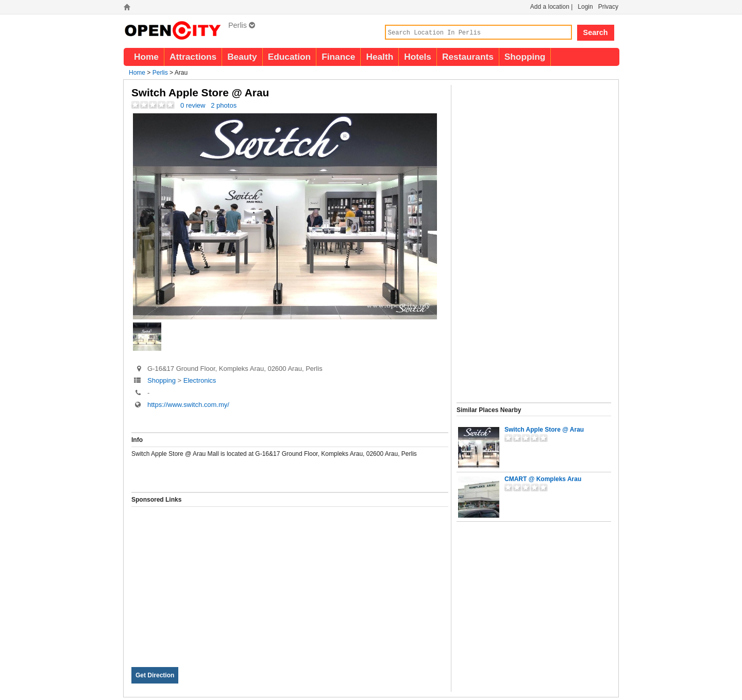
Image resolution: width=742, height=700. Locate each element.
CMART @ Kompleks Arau (543, 479)
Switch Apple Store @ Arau (544, 430)
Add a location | (552, 7)
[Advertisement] (290, 579)
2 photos (224, 105)
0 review (193, 105)
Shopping (525, 57)
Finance (338, 57)
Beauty (242, 57)
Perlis (242, 25)
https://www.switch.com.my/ (188, 405)
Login (585, 7)
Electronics (200, 380)
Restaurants (468, 57)
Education (289, 57)
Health (380, 57)
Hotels (418, 57)
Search (596, 32)
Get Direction (155, 675)
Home (146, 57)
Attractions (193, 57)
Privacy (608, 7)
